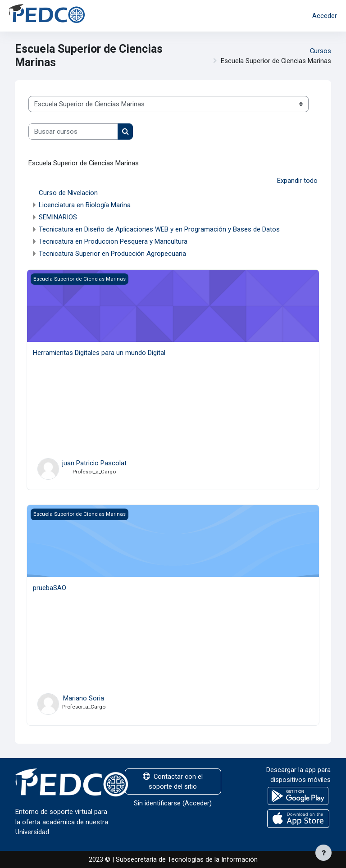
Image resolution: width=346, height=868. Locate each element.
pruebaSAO (50, 588)
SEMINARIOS (58, 217)
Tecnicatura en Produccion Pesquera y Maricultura (113, 241)
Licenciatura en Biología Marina (85, 205)
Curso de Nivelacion (68, 193)
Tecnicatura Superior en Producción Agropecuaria (112, 254)
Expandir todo (297, 181)
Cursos (321, 51)
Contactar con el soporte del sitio (173, 782)
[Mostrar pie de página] (323, 853)
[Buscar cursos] (73, 132)
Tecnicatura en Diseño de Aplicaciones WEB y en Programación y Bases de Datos (159, 229)
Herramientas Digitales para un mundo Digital (99, 353)
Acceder (325, 16)
